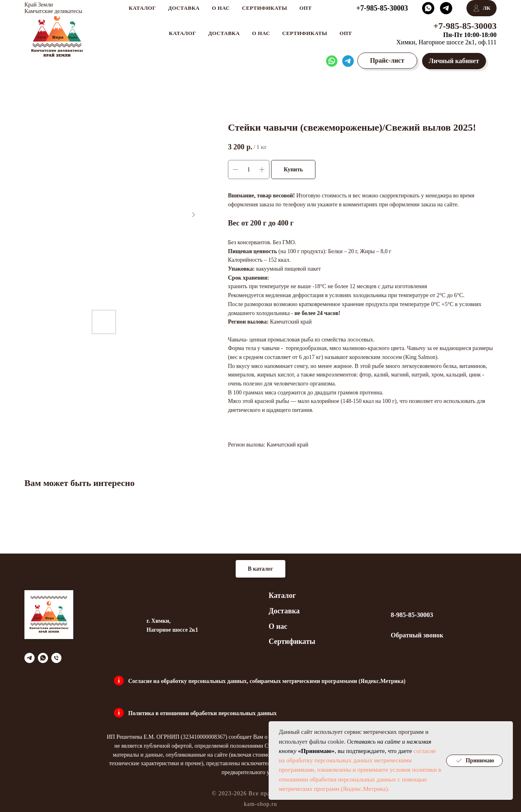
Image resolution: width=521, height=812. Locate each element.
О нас (261, 33)
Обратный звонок (417, 635)
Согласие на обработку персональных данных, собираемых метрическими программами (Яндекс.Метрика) (267, 681)
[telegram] (30, 658)
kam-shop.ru (260, 804)
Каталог (282, 595)
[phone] (56, 658)
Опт (346, 33)
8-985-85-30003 (412, 615)
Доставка (224, 33)
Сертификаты (305, 33)
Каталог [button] (183, 33)
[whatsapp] (43, 658)
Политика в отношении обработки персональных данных (202, 713)
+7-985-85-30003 (465, 26)
